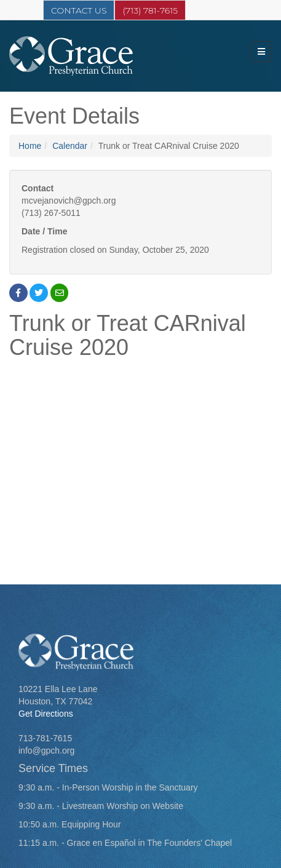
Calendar (70, 146)
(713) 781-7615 (150, 10)
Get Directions (46, 714)
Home (30, 146)
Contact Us (79, 10)
